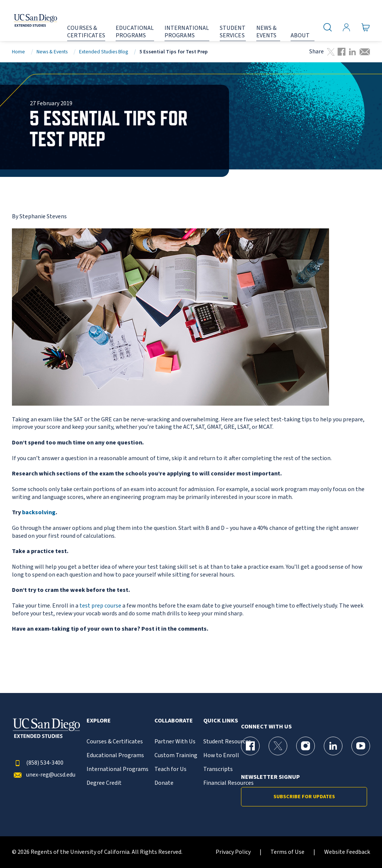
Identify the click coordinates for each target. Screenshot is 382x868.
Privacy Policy (233, 852)
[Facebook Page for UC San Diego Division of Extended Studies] (250, 746)
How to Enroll (221, 755)
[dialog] (360, 846)
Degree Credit (104, 783)
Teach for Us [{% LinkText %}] (170, 769)
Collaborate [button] (174, 721)
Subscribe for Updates (304, 797)
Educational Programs (115, 755)
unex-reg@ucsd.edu (44, 775)
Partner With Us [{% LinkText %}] (175, 742)
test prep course (100, 606)
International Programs (118, 769)
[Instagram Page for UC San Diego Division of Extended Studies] (306, 746)
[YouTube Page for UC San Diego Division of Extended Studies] (361, 746)
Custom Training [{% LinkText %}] (176, 755)
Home (18, 52)
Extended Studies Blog (104, 52)
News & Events (52, 52)
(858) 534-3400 (38, 763)
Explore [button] (99, 721)
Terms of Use (287, 852)
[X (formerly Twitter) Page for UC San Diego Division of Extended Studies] (278, 746)
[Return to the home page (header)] (27, 21)
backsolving (39, 512)
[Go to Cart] (366, 27)
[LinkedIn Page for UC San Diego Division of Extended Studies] (333, 746)
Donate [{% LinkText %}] (164, 783)
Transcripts (218, 769)
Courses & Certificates (115, 742)
